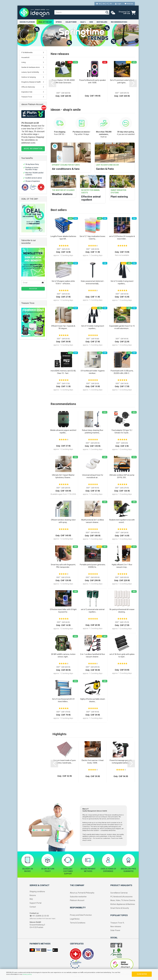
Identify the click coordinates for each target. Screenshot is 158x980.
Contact (33, 907)
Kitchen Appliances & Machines (123, 904)
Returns (33, 895)
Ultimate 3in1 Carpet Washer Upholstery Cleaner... (63, 476)
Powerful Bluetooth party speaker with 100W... (93, 82)
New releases (116, 927)
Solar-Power (115, 930)
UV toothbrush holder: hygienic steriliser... (93, 372)
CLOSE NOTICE (142, 974)
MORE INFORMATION (33, 149)
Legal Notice (75, 919)
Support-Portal (35, 903)
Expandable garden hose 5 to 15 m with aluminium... (122, 327)
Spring (59, 22)
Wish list (129, 4)
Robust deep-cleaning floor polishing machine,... (93, 432)
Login (118, 4)
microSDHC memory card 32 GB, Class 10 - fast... (63, 372)
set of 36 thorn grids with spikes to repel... (122, 656)
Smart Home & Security (120, 908)
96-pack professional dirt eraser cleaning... (122, 611)
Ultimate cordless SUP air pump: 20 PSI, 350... (122, 476)
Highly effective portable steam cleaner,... (93, 700)
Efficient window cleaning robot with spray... (63, 521)
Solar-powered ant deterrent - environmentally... (93, 282)
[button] (52, 84)
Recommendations (119, 22)
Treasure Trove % (117, 923)
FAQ (31, 899)
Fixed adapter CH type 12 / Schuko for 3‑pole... (122, 432)
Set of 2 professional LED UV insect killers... (63, 700)
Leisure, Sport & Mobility (30, 72)
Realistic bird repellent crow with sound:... (122, 521)
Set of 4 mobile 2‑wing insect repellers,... (93, 327)
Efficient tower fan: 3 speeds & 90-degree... (63, 327)
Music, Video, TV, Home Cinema (123, 900)
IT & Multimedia (27, 53)
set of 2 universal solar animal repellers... (93, 611)
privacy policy (27, 974)
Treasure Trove (27, 97)
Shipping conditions (37, 892)
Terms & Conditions (78, 923)
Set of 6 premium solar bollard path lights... (122, 82)
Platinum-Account (77, 900)
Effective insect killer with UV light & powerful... (63, 611)
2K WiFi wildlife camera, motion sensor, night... (63, 656)
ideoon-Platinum (27, 22)
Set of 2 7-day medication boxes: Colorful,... (93, 238)
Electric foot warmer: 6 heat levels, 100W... (93, 762)
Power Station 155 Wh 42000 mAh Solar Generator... (63, 82)
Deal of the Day (45, 22)
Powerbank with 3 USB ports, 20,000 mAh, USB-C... (122, 372)
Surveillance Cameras (119, 893)
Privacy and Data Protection (81, 915)
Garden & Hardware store (30, 67)
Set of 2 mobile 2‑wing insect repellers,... (122, 282)
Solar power (71, 22)
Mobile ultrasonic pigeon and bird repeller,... (63, 432)
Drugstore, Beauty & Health (31, 82)
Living (23, 62)
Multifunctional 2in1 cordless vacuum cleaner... (93, 521)
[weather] (113, 13)
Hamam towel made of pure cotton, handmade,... (65, 762)
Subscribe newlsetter (78, 897)
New (91, 22)
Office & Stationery (28, 87)
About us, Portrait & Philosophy (82, 893)
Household (25, 57)
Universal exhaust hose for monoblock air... (93, 476)
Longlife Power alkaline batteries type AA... (63, 238)
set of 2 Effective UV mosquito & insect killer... (122, 238)
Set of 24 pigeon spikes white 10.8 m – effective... (63, 282)
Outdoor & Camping (29, 77)
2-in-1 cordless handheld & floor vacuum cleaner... (93, 656)
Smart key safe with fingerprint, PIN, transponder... (63, 566)
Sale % (83, 22)
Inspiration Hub (27, 92)
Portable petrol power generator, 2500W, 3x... (93, 566)
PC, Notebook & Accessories (121, 897)
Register (33, 289)
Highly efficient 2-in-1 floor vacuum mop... (122, 566)
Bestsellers (102, 22)
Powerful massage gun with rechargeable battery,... (121, 762)
